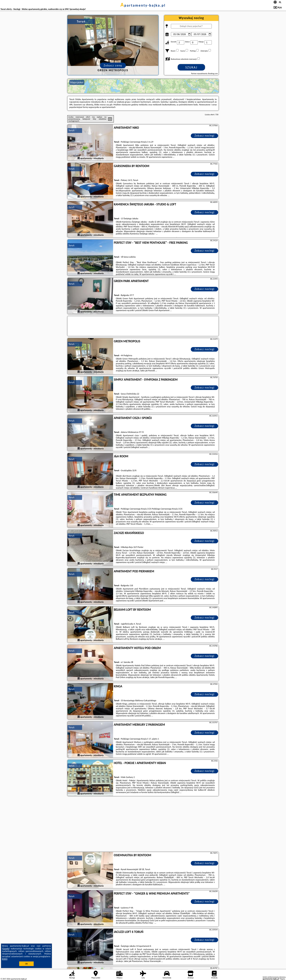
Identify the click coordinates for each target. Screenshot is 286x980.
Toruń (71, 130)
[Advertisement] (143, 824)
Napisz (283, 979)
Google (6, 949)
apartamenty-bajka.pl (143, 5)
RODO (5, 959)
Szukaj (191, 67)
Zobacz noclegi (205, 136)
